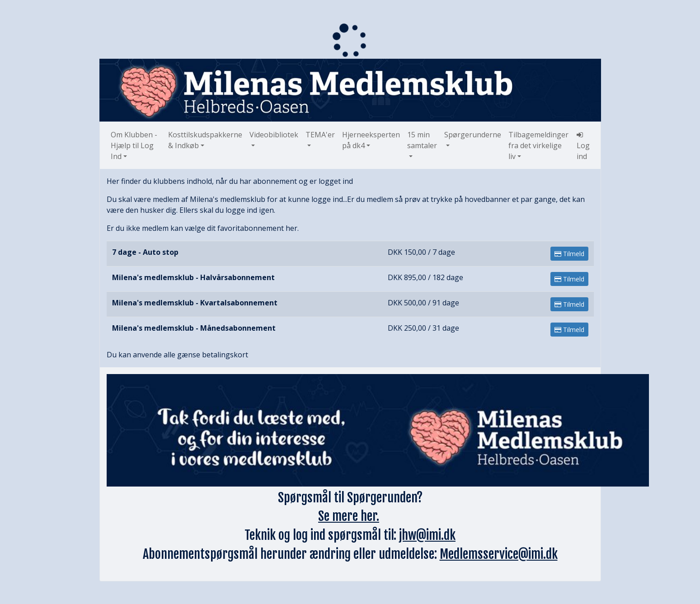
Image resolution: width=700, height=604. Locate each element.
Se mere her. (349, 516)
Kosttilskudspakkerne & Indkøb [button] (205, 140)
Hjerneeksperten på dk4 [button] (371, 140)
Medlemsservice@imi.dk (499, 554)
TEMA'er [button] (320, 135)
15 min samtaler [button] (422, 140)
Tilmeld (569, 254)
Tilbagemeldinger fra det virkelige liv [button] (538, 145)
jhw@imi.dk (427, 535)
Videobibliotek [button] (274, 135)
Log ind (583, 146)
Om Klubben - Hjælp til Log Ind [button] (134, 145)
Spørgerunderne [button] (473, 135)
